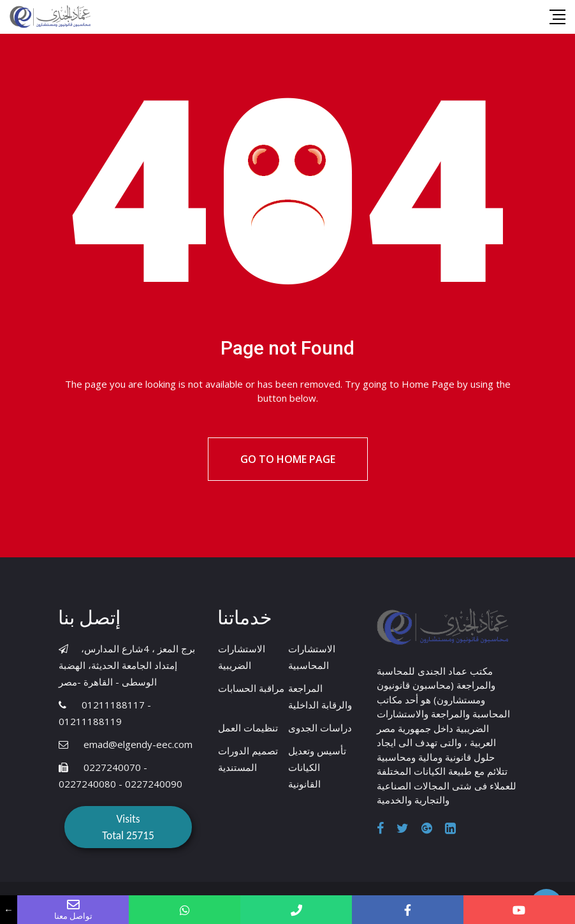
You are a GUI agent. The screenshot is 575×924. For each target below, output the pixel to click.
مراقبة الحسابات (251, 688)
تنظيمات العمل (248, 728)
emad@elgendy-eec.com (138, 744)
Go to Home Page (288, 459)
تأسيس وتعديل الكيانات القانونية (317, 767)
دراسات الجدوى (320, 728)
